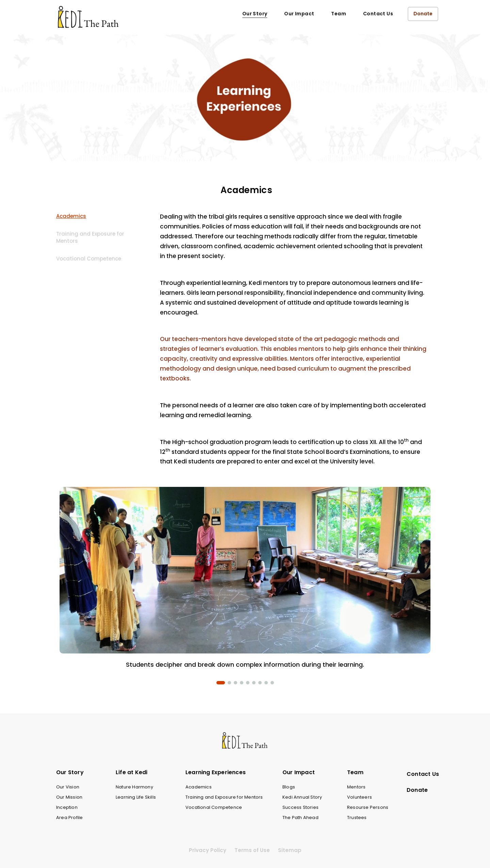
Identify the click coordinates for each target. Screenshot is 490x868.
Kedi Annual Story (302, 797)
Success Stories (300, 807)
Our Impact (299, 14)
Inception (67, 807)
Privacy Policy (208, 850)
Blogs (289, 787)
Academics (71, 216)
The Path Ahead (300, 818)
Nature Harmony (134, 787)
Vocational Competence (89, 259)
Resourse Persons (368, 807)
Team (339, 14)
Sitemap (290, 850)
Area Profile (69, 818)
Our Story (255, 14)
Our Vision (68, 787)
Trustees (357, 818)
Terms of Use (252, 850)
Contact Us (378, 14)
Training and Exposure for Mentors (90, 237)
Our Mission (69, 797)
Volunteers (360, 797)
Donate (423, 14)
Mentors (356, 787)
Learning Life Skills (136, 797)
